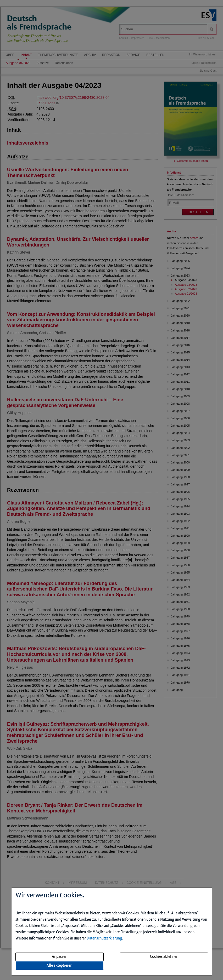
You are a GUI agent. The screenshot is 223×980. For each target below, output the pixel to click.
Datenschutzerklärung (104, 938)
